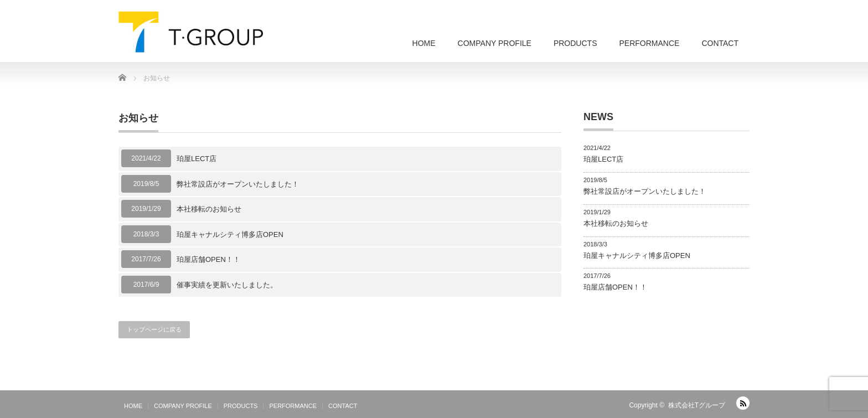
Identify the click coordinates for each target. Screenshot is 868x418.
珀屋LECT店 (197, 159)
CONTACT (720, 43)
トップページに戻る (154, 329)
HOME (424, 43)
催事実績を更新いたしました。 (227, 285)
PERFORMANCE (649, 43)
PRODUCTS (575, 43)
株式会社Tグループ (697, 405)
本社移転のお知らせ (209, 209)
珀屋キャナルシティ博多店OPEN (230, 234)
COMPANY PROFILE (495, 43)
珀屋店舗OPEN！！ (208, 259)
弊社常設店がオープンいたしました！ (238, 184)
